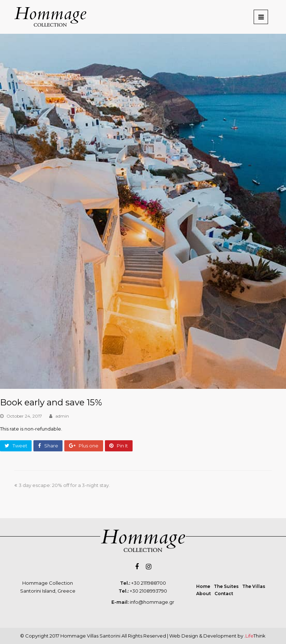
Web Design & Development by (217, 636)
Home (203, 586)
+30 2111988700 (149, 583)
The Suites (226, 586)
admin (62, 416)
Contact (224, 594)
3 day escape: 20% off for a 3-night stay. (62, 485)
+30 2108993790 (148, 591)
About (204, 594)
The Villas (254, 586)
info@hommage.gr (152, 602)
